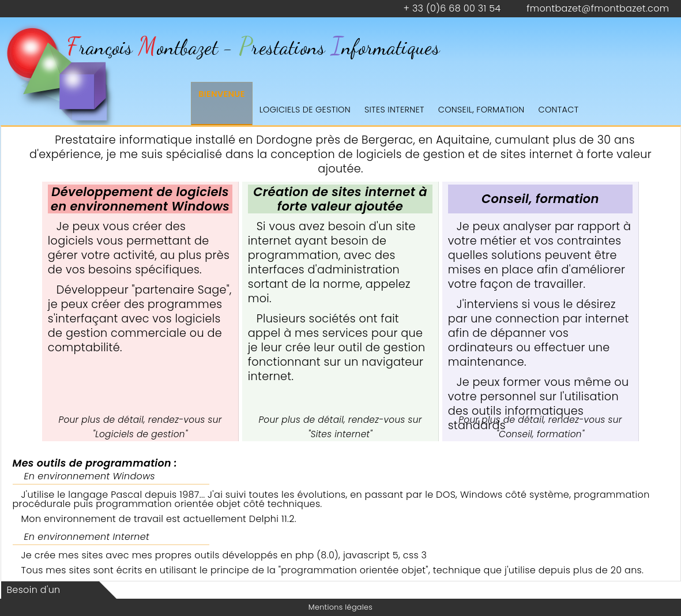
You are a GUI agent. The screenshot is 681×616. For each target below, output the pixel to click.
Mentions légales (340, 607)
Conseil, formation (481, 110)
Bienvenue (222, 94)
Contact (559, 110)
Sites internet (394, 110)
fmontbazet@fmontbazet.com (598, 8)
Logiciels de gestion (305, 110)
